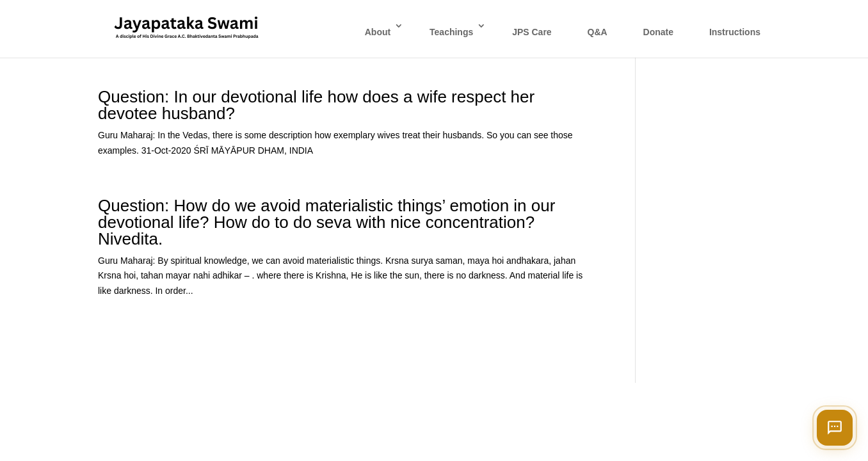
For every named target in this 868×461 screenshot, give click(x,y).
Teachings (451, 32)
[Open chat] (835, 428)
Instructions (735, 32)
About (378, 32)
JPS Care (532, 32)
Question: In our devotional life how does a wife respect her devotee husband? (316, 105)
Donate (658, 32)
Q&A (598, 32)
